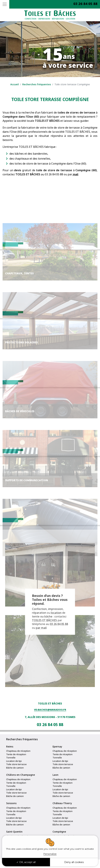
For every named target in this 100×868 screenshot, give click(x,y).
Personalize (50, 854)
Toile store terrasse (16, 764)
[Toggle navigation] (5, 4)
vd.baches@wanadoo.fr (50, 710)
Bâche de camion (15, 768)
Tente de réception (16, 754)
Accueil (15, 84)
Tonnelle (11, 758)
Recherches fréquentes (37, 84)
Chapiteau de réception (18, 751)
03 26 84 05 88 (85, 4)
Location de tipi (14, 761)
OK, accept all (26, 862)
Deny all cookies (74, 862)
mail (75, 174)
